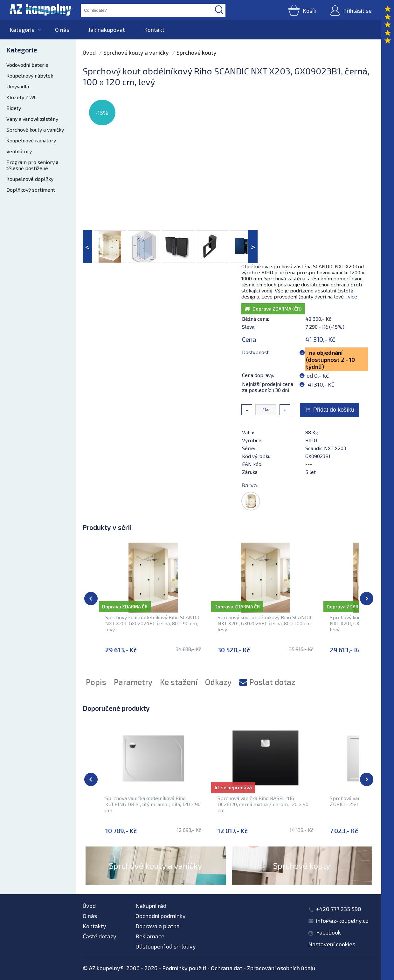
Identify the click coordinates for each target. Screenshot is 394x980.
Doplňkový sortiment (31, 190)
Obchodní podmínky (161, 916)
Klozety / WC (22, 97)
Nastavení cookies (332, 944)
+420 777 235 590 (339, 909)
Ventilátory (19, 151)
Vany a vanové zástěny (32, 119)
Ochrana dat (227, 968)
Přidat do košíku (334, 410)
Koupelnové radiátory (31, 140)
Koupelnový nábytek (30, 75)
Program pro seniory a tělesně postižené (32, 165)
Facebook (328, 932)
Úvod (89, 52)
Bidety (14, 108)
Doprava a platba (158, 926)
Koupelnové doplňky (30, 179)
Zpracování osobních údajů (281, 968)
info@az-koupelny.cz (342, 921)
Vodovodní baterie (27, 65)
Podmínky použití (184, 968)
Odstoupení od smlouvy (166, 946)
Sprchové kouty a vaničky (35, 130)
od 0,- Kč (318, 375)
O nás (62, 30)
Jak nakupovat (107, 30)
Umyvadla (18, 86)
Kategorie (22, 30)
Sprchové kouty (197, 52)
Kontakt (154, 30)
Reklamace (150, 936)
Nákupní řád (151, 906)
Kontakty (94, 926)
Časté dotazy (100, 936)
